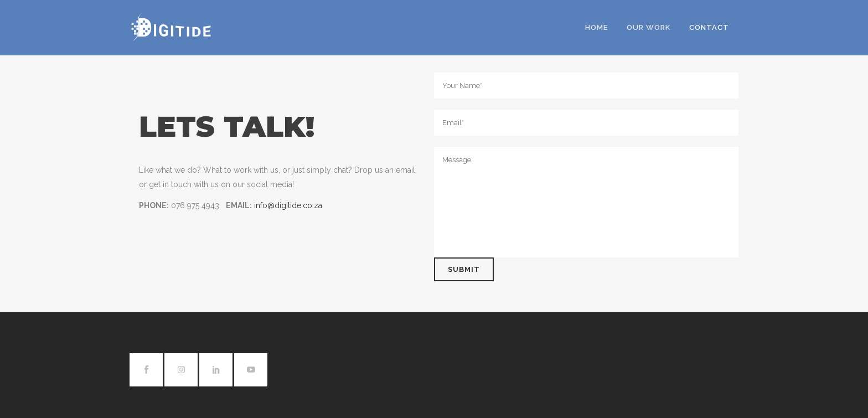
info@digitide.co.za (288, 205)
